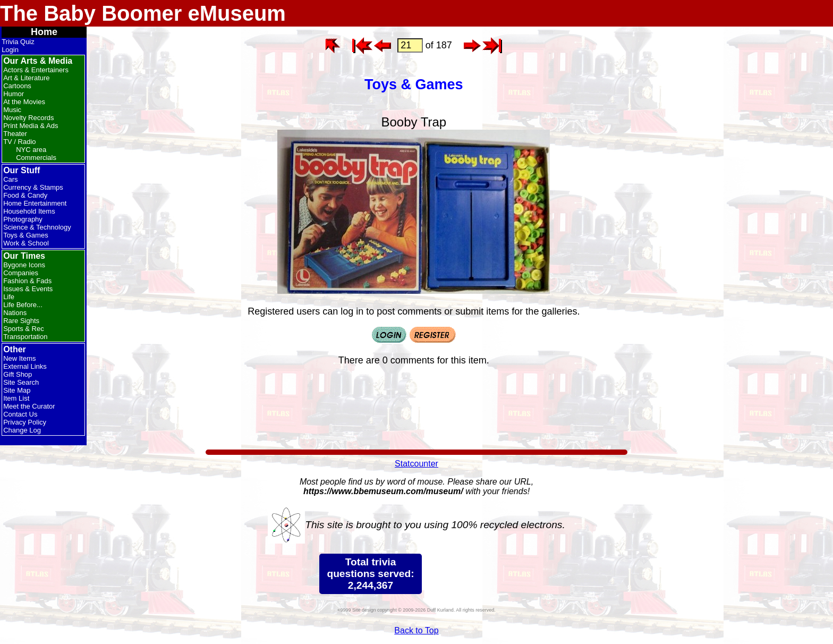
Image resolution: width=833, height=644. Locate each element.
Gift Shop (18, 374)
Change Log (22, 430)
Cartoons (17, 86)
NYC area (31, 150)
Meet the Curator (29, 406)
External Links (25, 366)
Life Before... (23, 305)
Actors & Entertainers (36, 70)
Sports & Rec (24, 329)
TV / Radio (19, 142)
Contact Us (20, 414)
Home (44, 32)
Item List (16, 398)
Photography (23, 219)
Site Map (17, 390)
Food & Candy (25, 195)
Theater (15, 134)
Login (10, 50)
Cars (10, 179)
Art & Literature (26, 78)
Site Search (21, 382)
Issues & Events (28, 289)
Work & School (26, 243)
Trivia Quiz (18, 42)
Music (12, 110)
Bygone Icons (24, 265)
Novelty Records (28, 118)
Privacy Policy (25, 422)
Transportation (25, 337)
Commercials (36, 158)
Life (9, 297)
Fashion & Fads (27, 281)
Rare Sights (21, 321)
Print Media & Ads (31, 126)
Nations (15, 313)
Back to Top (416, 630)
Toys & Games (26, 235)
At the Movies (24, 102)
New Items (19, 358)
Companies (21, 273)
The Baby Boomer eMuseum (143, 13)
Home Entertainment (35, 203)
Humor (14, 94)
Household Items (29, 211)
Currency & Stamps (33, 187)
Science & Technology (37, 227)
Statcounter (416, 464)
